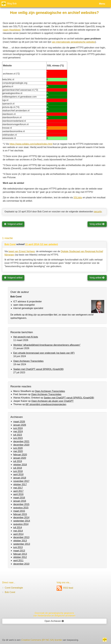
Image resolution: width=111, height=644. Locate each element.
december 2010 (21, 564)
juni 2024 (18, 428)
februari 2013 (20, 554)
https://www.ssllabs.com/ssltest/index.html (31, 144)
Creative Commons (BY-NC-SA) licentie (42, 640)
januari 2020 (20, 458)
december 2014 (21, 517)
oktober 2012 (20, 557)
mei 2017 (18, 488)
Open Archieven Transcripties (28, 361)
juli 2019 (18, 461)
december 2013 (21, 537)
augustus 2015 (21, 508)
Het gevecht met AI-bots (26, 337)
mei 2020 (18, 451)
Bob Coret (10, 244)
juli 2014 (18, 527)
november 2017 (21, 481)
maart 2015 (19, 511)
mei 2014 (18, 531)
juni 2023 (18, 438)
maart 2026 (19, 422)
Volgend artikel (13, 224)
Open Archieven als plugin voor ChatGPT (53, 401)
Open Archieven (54, 621)
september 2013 (22, 544)
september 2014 (22, 521)
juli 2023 (18, 435)
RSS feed (65, 588)
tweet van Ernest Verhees (22, 251)
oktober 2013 (20, 541)
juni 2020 (18, 448)
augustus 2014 (21, 524)
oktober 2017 (20, 484)
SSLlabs (78, 198)
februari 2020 (20, 455)
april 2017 (18, 491)
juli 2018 (18, 468)
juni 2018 (18, 471)
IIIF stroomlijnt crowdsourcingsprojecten (46, 404)
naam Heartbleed (12, 30)
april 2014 (18, 534)
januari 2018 (20, 478)
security (98, 212)
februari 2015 (20, 514)
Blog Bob (12, 4)
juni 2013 (18, 547)
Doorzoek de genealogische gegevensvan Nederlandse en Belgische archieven (54, 614)
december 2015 (21, 504)
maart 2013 (19, 551)
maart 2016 (19, 498)
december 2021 (21, 441)
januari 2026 (20, 425)
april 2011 (18, 560)
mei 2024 (18, 431)
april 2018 (18, 474)
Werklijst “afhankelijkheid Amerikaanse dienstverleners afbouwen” (47, 345)
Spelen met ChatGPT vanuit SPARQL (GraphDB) (38, 369)
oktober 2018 (20, 465)
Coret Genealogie (14, 588)
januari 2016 (20, 501)
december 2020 (21, 445)
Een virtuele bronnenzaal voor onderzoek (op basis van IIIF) (44, 353)
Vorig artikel (97, 224)
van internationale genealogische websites (73, 42)
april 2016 (18, 494)
